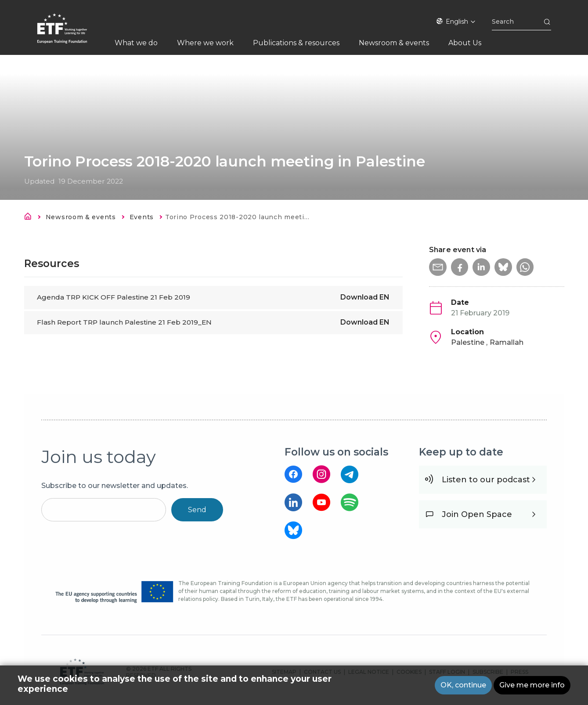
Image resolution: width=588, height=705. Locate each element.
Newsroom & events (81, 217)
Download (365, 297)
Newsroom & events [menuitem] (394, 43)
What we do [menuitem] (136, 43)
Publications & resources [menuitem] (296, 43)
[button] (438, 267)
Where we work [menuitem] (205, 43)
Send (197, 510)
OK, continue (463, 685)
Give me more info (532, 685)
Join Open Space (477, 514)
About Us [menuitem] (465, 43)
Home (30, 218)
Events (142, 217)
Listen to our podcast (486, 480)
